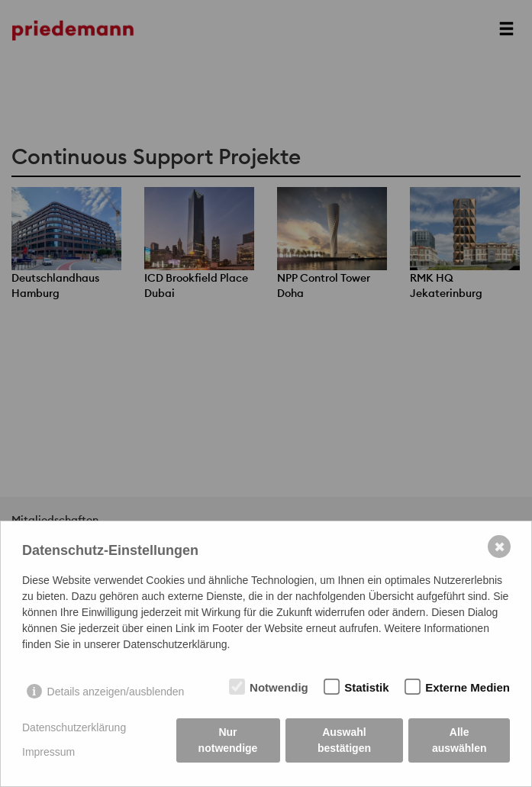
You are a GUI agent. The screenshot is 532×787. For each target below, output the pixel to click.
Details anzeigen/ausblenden (116, 692)
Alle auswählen (459, 740)
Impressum (48, 752)
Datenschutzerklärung (74, 727)
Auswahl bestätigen (344, 740)
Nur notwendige (228, 740)
